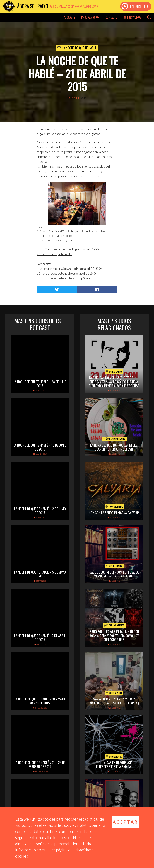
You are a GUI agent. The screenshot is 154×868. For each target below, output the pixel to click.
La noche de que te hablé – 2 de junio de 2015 (40, 511)
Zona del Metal (114, 506)
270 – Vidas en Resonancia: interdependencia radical (114, 764)
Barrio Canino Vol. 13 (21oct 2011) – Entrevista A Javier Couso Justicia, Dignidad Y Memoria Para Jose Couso (114, 382)
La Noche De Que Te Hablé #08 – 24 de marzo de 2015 (40, 701)
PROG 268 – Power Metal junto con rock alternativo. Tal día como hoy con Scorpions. (114, 635)
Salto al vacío (114, 693)
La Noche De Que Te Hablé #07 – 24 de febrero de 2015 (40, 764)
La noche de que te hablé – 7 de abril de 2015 (40, 637)
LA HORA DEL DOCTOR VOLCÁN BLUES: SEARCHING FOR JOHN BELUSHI (114, 447)
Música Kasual (114, 566)
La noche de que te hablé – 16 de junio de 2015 (40, 447)
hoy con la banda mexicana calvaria (114, 512)
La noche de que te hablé (79, 48)
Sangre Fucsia (114, 756)
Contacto (111, 17)
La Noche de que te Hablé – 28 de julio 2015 (40, 384)
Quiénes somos (132, 17)
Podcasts (69, 17)
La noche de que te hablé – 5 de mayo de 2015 (40, 574)
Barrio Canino (114, 372)
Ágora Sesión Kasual (114, 439)
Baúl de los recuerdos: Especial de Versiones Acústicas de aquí (114, 574)
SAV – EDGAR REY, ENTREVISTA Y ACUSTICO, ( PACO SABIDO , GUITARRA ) (114, 701)
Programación (90, 17)
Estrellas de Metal (114, 625)
